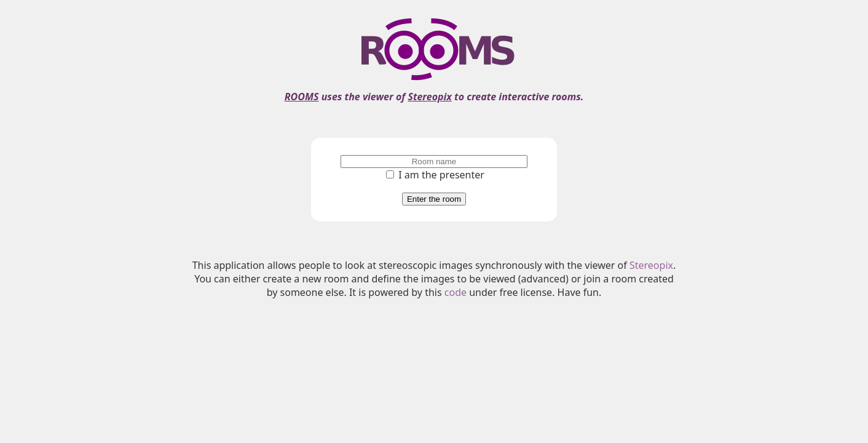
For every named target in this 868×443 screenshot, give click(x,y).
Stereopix (430, 97)
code (456, 292)
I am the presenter (435, 175)
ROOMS (302, 97)
